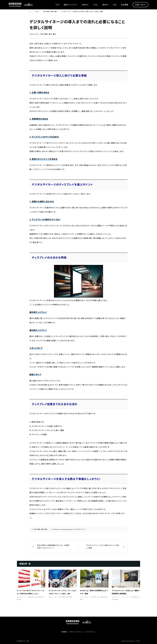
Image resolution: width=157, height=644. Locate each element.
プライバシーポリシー (76, 632)
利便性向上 (31, 597)
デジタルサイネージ (80, 529)
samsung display (67, 529)
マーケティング (127, 597)
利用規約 (64, 632)
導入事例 (93, 597)
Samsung (56, 529)
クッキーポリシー (90, 632)
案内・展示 (52, 34)
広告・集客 (44, 34)
